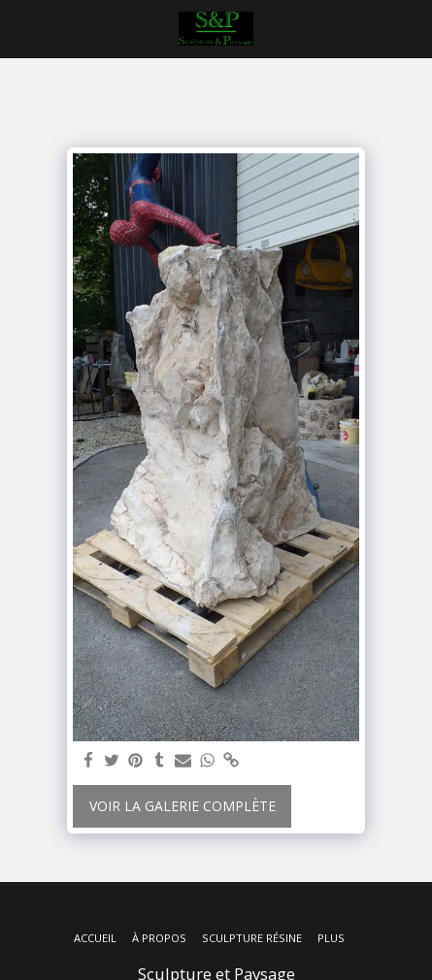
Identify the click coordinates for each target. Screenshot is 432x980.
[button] (21, 28)
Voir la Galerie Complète (183, 806)
